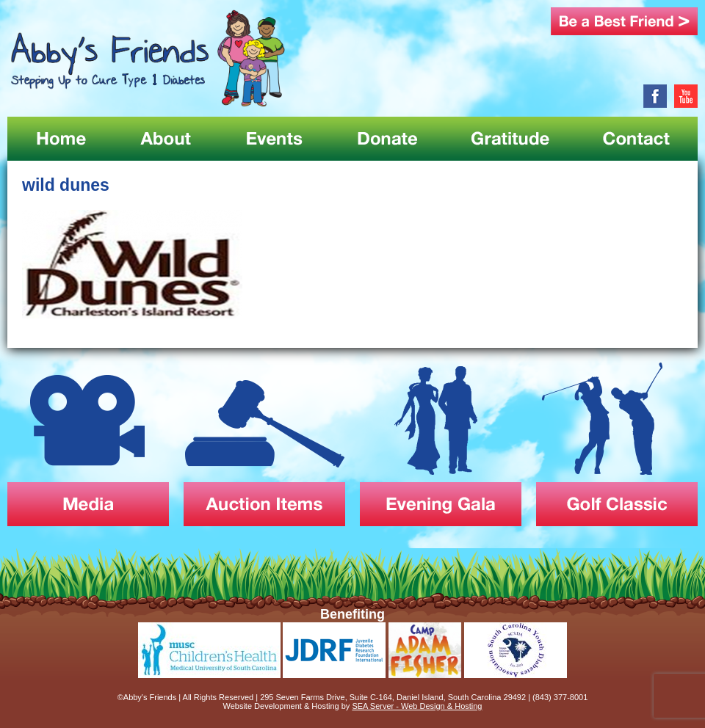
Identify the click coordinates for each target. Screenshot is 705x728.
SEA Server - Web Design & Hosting (417, 706)
